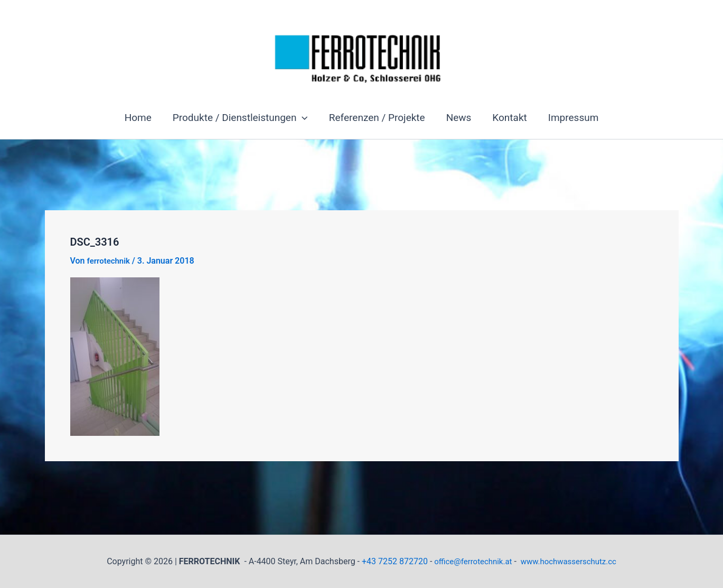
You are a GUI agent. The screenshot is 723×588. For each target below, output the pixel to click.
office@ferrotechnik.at (470, 561)
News (458, 118)
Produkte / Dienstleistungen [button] (242, 118)
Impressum (571, 118)
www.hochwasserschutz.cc (571, 561)
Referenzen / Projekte (378, 118)
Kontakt (508, 118)
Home (141, 118)
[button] (303, 118)
